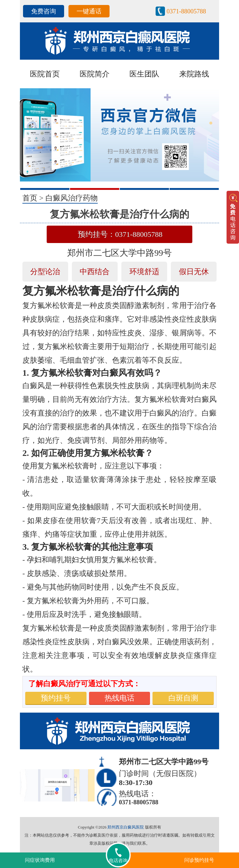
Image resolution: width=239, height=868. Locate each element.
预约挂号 (56, 698)
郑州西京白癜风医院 (126, 827)
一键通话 (89, 11)
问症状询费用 (40, 860)
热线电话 (119, 698)
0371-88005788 (186, 11)
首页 (30, 198)
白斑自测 (183, 698)
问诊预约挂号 (199, 860)
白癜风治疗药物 (72, 198)
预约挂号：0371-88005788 (120, 234)
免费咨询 (44, 11)
